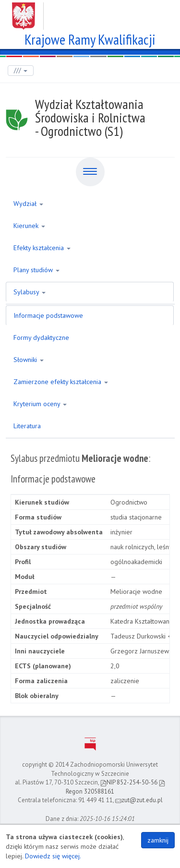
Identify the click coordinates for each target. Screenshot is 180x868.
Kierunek (29, 226)
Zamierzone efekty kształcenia (61, 382)
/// (21, 70)
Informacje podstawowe (48, 315)
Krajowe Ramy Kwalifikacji (90, 38)
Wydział (28, 204)
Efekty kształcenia (42, 248)
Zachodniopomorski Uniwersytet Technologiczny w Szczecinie (90, 12)
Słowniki (29, 360)
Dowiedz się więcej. (53, 856)
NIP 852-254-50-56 (129, 782)
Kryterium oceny (40, 404)
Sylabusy (30, 292)
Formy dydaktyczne (41, 338)
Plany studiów (36, 270)
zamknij (158, 840)
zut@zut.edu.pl (139, 800)
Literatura (27, 426)
